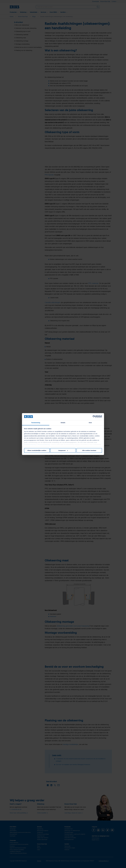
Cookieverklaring (30, 445)
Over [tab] (90, 423)
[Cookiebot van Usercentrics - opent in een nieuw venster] (94, 417)
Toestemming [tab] (36, 423)
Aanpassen (63, 450)
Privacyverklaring (44, 445)
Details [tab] (63, 423)
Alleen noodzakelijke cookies (37, 450)
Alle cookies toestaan (89, 450)
